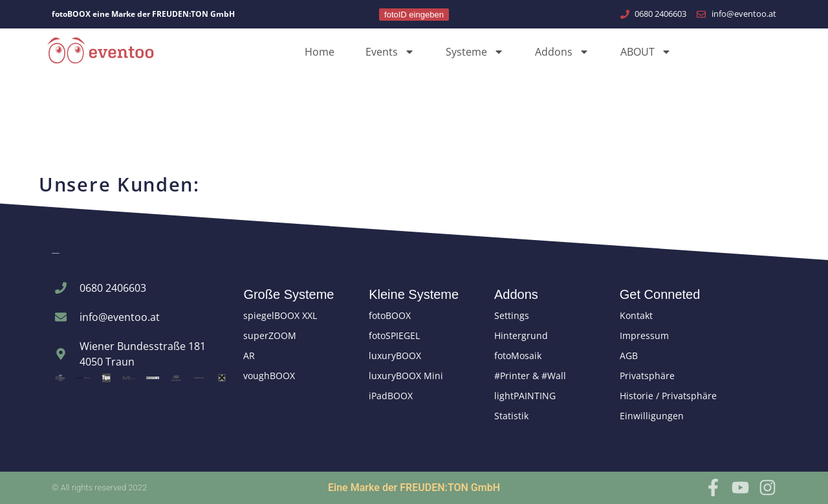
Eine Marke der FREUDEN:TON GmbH (414, 488)
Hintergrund (521, 335)
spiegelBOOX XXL (280, 315)
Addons (562, 52)
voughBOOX (269, 376)
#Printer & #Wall (530, 376)
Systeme (475, 52)
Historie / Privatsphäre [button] (668, 396)
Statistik (511, 416)
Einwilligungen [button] (652, 416)
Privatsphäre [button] (647, 376)
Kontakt (636, 315)
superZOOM (270, 335)
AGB (629, 356)
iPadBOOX (391, 396)
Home (320, 52)
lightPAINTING (525, 396)
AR (249, 356)
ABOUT (646, 52)
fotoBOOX (390, 315)
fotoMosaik (518, 356)
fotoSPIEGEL (394, 335)
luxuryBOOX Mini (406, 376)
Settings (512, 315)
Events (390, 52)
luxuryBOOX (395, 356)
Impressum (644, 335)
